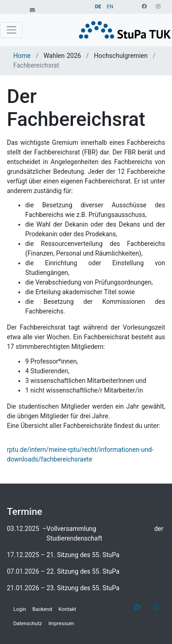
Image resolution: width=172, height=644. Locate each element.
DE (98, 7)
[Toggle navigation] (11, 30)
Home (23, 56)
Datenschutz (28, 624)
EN (110, 7)
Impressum (61, 624)
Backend (42, 609)
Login (20, 609)
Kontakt (68, 609)
